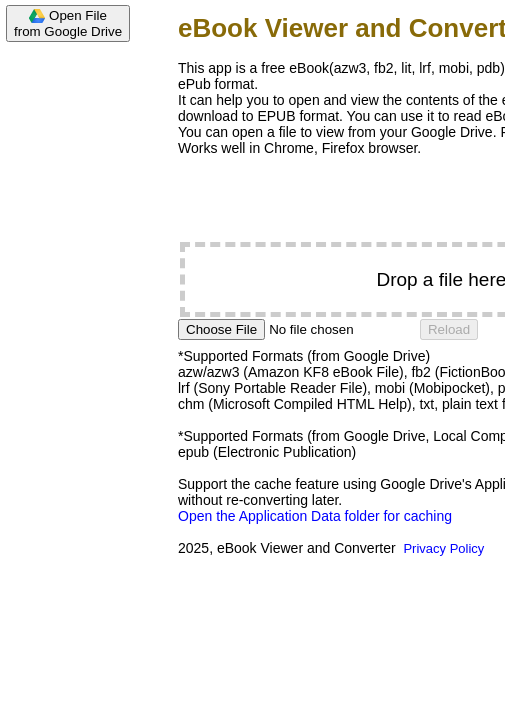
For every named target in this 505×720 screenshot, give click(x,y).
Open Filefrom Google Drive (68, 23)
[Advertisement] (80, 352)
